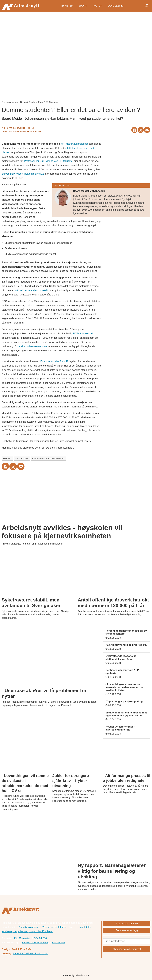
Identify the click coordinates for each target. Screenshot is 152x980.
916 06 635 (58, 943)
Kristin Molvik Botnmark (35, 943)
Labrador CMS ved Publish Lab (31, 954)
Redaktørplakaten (28, 927)
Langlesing (116, 6)
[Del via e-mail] (147, 130)
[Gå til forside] (21, 6)
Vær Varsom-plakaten (54, 927)
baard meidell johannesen (48, 459)
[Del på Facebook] (134, 130)
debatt (7, 459)
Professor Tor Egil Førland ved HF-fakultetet (49, 161)
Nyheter (67, 6)
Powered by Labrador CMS (76, 975)
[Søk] (147, 6)
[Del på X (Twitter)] (141, 130)
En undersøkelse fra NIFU (55, 361)
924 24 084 (40, 938)
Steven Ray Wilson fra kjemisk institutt (23, 174)
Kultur (97, 6)
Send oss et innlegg (127, 930)
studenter (22, 459)
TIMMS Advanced (83, 334)
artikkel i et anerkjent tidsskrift (32, 290)
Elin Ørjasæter (22, 938)
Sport (83, 6)
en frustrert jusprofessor (75, 144)
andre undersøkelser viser (33, 346)
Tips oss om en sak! (127, 924)
